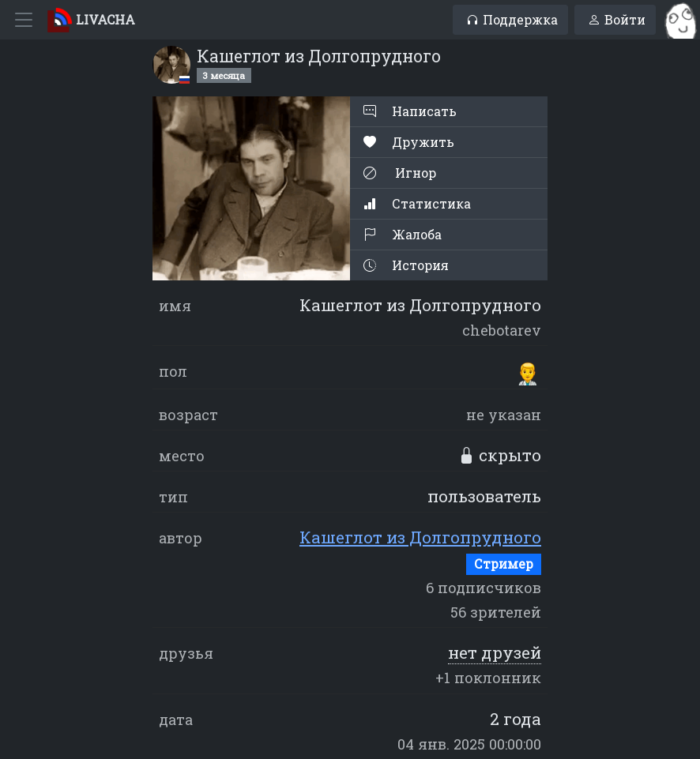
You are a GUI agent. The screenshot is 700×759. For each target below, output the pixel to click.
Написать (410, 111)
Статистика (417, 203)
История (406, 265)
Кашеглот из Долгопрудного (420, 537)
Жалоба (403, 234)
